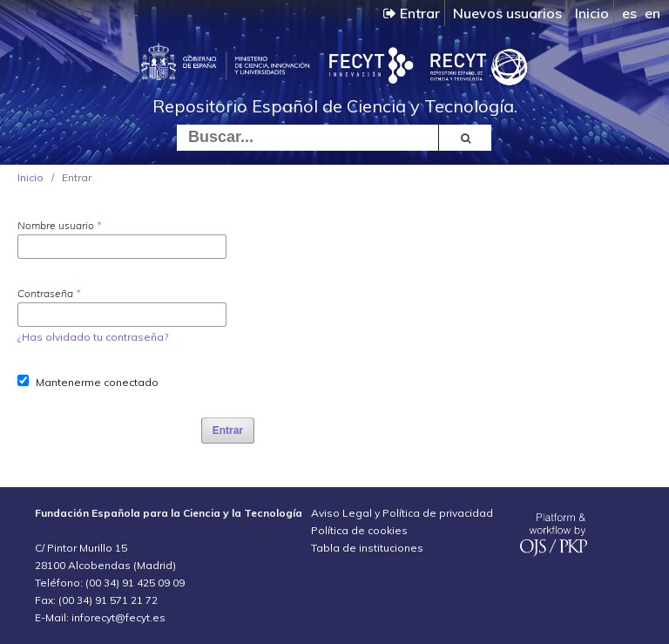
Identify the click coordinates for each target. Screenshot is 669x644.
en (652, 13)
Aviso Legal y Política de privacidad (402, 513)
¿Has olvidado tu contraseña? (93, 337)
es (629, 13)
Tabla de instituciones (367, 548)
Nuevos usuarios (507, 13)
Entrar (412, 13)
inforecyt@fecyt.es (118, 617)
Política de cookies (359, 530)
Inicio (592, 13)
